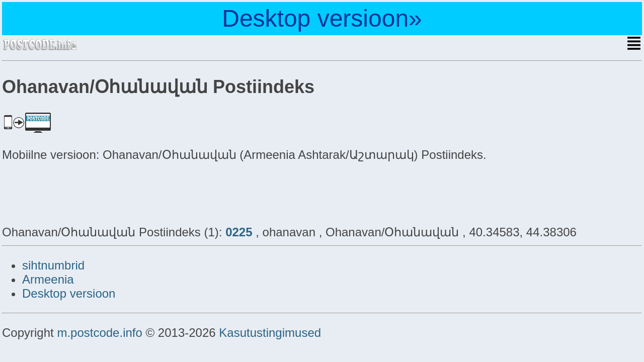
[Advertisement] (83, 192)
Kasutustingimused (270, 333)
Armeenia (48, 279)
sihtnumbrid (53, 265)
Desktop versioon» (322, 18)
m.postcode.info (99, 333)
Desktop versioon (69, 293)
